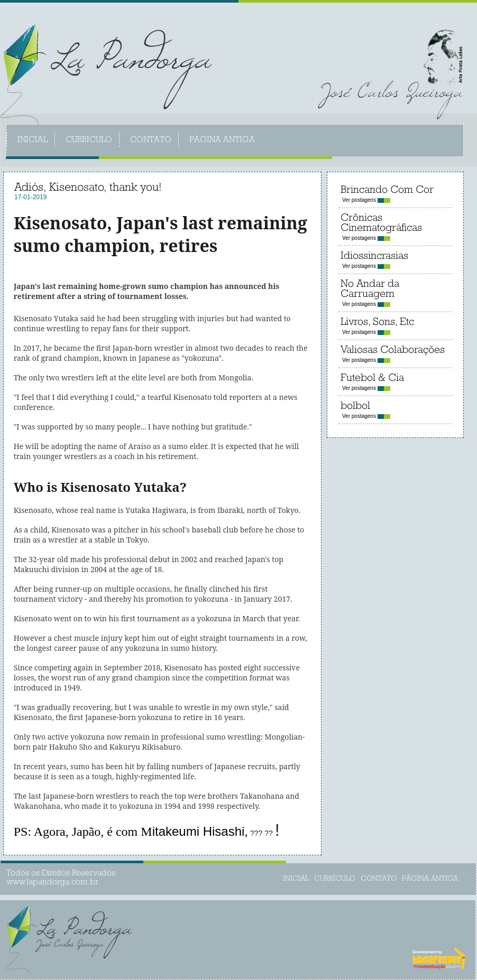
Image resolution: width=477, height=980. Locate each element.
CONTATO (151, 140)
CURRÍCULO (89, 140)
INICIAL (33, 140)
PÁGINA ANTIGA (222, 140)
